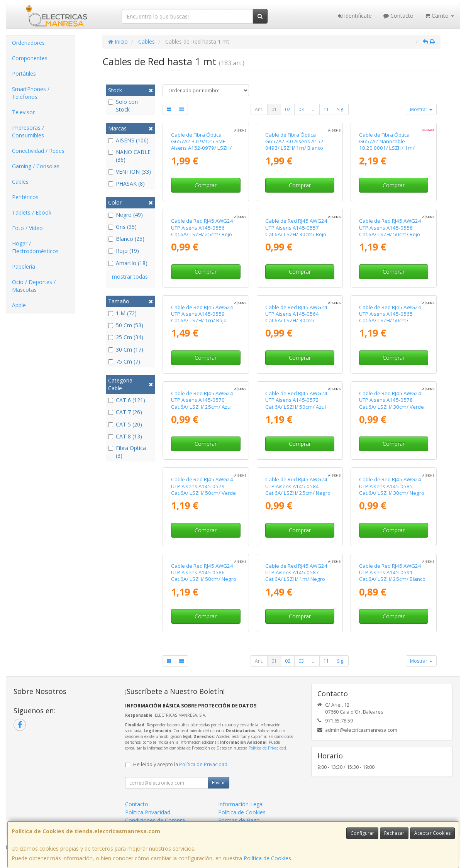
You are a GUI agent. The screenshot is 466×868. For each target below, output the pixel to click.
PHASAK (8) (126, 184)
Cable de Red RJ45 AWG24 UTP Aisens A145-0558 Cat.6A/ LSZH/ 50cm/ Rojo (390, 228)
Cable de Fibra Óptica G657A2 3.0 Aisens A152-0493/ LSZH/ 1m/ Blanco (295, 141)
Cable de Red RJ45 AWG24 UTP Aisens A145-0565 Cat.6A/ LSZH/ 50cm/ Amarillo (390, 317)
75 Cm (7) (124, 361)
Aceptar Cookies (432, 833)
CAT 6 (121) (127, 400)
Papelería (24, 266)
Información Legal (241, 804)
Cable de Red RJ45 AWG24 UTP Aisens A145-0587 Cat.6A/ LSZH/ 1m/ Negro (296, 573)
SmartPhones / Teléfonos (31, 93)
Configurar (362, 833)
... (314, 109)
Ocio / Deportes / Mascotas (34, 286)
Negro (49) (125, 215)
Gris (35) (122, 227)
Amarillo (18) (128, 263)
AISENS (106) (128, 140)
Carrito (440, 16)
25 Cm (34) (126, 337)
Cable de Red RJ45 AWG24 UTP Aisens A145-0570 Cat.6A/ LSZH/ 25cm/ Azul (202, 400)
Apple (19, 305)
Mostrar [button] (421, 109)
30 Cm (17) (126, 349)
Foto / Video (27, 228)
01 (274, 109)
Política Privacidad (148, 812)
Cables (20, 182)
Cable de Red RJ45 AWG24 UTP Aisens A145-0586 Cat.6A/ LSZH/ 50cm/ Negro (204, 573)
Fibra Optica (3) (127, 452)
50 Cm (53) (126, 325)
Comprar (206, 185)
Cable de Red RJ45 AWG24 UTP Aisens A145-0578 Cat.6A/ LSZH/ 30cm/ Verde (391, 400)
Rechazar (394, 833)
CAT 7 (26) (125, 412)
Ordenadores (28, 43)
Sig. (341, 109)
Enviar (219, 783)
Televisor (23, 112)
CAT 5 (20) (125, 424)
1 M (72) (122, 313)
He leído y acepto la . (181, 764)
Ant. (259, 109)
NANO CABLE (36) (129, 156)
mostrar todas (130, 277)
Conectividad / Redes (38, 151)
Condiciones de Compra (155, 820)
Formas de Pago (239, 820)
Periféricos (25, 197)
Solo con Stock (123, 106)
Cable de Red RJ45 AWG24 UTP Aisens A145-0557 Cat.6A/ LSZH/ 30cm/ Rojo (296, 228)
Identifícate (355, 16)
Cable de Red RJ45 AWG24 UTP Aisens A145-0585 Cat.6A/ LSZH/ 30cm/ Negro (392, 486)
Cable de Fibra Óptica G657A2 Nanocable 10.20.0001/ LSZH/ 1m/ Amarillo (387, 145)
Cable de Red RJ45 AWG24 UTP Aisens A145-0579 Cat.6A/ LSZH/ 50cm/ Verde (203, 486)
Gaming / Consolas (36, 166)
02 (288, 109)
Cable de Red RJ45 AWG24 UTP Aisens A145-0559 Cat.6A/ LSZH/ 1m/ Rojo (202, 314)
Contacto (398, 16)
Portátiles (24, 74)
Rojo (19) (124, 251)
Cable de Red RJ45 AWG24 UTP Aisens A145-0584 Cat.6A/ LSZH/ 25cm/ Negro (298, 486)
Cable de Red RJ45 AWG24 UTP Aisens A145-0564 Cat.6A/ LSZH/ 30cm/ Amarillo (296, 317)
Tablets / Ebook (32, 212)
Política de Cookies (267, 858)
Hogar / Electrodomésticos (35, 247)
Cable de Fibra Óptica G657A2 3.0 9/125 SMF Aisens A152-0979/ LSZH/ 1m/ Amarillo (201, 145)
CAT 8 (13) (125, 436)
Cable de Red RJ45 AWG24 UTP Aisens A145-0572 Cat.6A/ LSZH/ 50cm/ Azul (296, 400)
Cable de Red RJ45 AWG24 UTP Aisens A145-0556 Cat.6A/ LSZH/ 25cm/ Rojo (202, 228)
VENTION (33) (130, 172)
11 (326, 109)
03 (301, 109)
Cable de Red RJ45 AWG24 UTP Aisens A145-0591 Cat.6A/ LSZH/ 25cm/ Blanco (392, 573)
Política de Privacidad (267, 748)
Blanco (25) (126, 239)
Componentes (30, 58)
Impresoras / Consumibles (28, 131)
